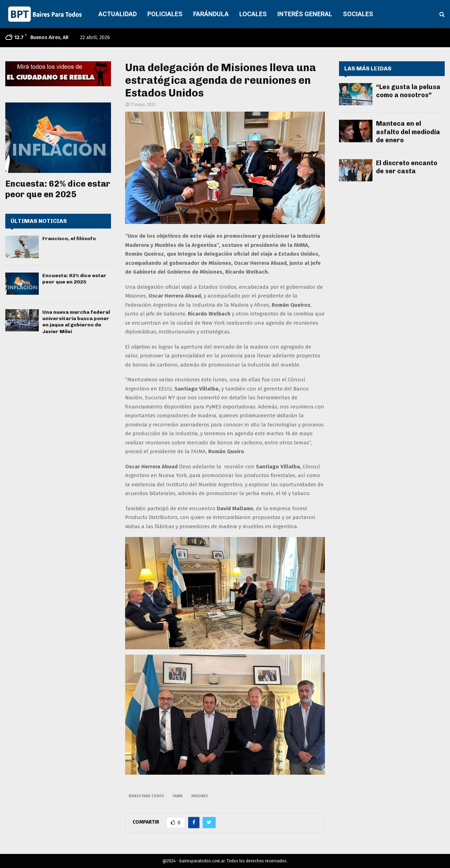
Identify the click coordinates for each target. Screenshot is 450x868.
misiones (200, 796)
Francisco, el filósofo (69, 239)
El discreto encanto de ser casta (407, 167)
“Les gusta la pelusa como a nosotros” (408, 91)
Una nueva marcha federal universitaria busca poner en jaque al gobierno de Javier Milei (76, 322)
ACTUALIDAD (118, 14)
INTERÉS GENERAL (305, 14)
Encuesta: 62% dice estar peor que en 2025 (58, 189)
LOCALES (253, 14)
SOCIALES (358, 14)
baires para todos (146, 796)
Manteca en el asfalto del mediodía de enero (408, 132)
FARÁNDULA (211, 14)
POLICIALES (165, 14)
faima (178, 796)
